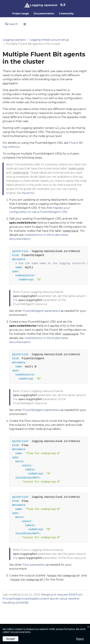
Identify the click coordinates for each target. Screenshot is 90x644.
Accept (11, 639)
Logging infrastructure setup (49, 40)
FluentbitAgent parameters (41, 311)
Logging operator (14, 40)
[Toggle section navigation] (25, 24)
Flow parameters (34, 565)
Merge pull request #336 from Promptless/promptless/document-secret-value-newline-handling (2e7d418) (42, 599)
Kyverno (28, 193)
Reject (80, 639)
